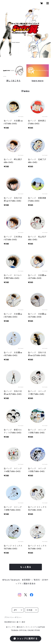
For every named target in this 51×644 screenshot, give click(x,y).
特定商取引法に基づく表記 (15, 622)
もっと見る (26, 567)
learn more (38, 81)
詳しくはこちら (13, 81)
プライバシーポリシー (13, 617)
